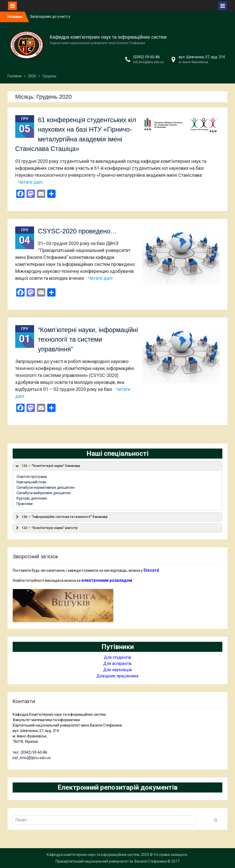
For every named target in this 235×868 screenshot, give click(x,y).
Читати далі (30, 182)
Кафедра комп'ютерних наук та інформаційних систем (108, 37)
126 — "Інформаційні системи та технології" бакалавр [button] (61, 517)
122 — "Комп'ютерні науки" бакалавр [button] (48, 466)
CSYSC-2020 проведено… (77, 231)
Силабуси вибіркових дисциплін (44, 493)
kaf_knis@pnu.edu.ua (148, 62)
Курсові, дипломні (32, 498)
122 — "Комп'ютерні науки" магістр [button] (46, 528)
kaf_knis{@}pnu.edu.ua (32, 758)
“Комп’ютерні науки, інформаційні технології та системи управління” (88, 339)
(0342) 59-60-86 (147, 57)
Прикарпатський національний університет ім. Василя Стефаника (111, 861)
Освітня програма (32, 477)
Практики (25, 504)
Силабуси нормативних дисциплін (46, 487)
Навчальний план (32, 482)
